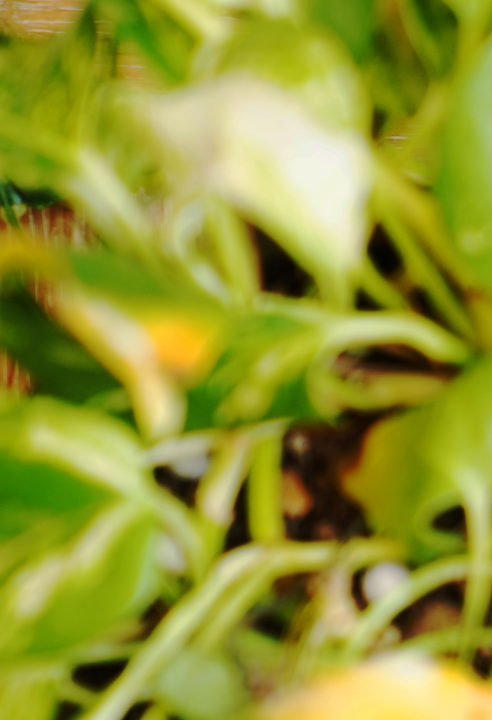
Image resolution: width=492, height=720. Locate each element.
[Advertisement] (246, 140)
